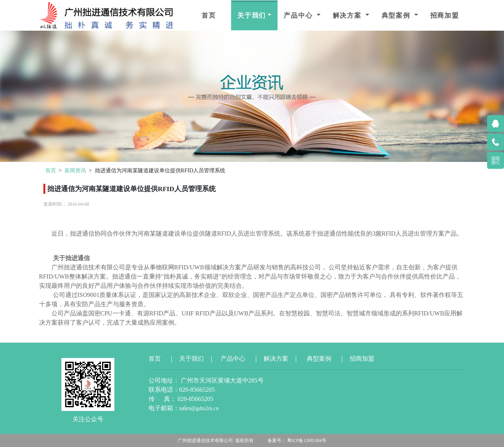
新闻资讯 (75, 170)
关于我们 (252, 16)
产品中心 (299, 16)
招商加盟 (445, 16)
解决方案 (348, 16)
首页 (209, 16)
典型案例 (397, 16)
